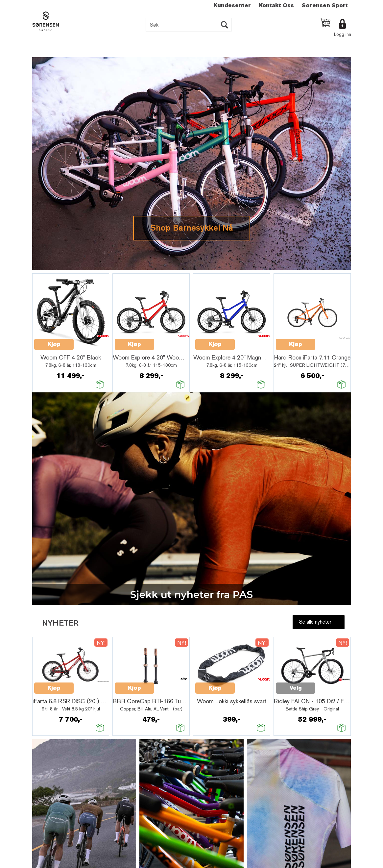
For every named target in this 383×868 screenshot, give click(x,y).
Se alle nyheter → (319, 622)
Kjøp (54, 344)
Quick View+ (91, 341)
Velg (296, 688)
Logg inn (343, 34)
